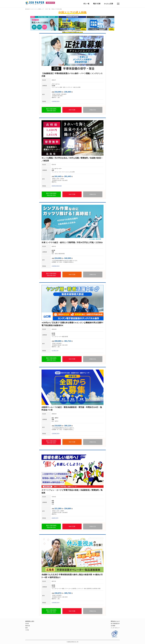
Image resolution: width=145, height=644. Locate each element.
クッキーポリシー (115, 628)
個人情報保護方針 (115, 624)
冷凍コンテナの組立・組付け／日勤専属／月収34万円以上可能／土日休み (72, 242)
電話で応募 (97, 4)
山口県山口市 (55, 351)
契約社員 (28, 626)
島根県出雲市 (55, 518)
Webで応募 (72, 110)
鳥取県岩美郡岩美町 (57, 186)
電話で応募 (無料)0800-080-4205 (51, 110)
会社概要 (113, 626)
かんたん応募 (109, 4)
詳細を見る (93, 110)
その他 (27, 630)
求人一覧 (86, 4)
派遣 (26, 628)
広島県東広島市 (56, 101)
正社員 (27, 624)
